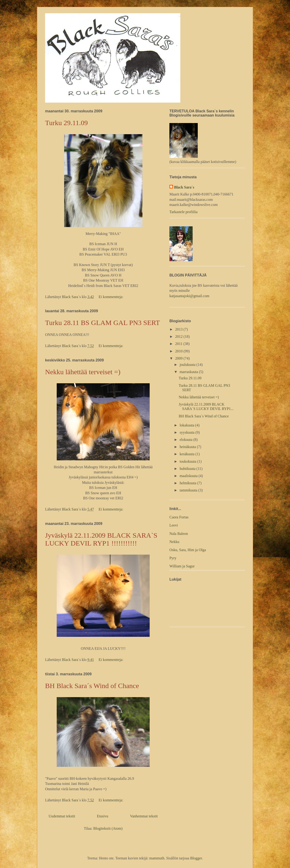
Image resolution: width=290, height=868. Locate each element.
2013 (179, 329)
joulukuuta (188, 365)
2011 (179, 344)
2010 (179, 351)
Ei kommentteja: (111, 297)
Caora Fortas (179, 517)
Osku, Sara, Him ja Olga (188, 550)
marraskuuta (189, 372)
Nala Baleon (179, 534)
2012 (179, 336)
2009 (179, 358)
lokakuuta (187, 425)
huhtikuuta (188, 469)
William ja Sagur (182, 566)
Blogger (196, 858)
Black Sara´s (184, 187)
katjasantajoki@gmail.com (189, 296)
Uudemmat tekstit (62, 816)
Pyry (173, 558)
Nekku (174, 542)
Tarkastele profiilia (183, 212)
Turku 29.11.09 (66, 123)
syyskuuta (188, 432)
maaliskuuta (189, 476)
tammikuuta (189, 490)
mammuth (157, 858)
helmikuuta (188, 483)
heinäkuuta (188, 447)
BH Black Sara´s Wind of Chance (92, 686)
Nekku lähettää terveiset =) (83, 372)
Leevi (174, 525)
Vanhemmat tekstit (144, 816)
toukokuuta (188, 461)
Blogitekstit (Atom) (108, 828)
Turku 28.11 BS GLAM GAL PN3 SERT (102, 323)
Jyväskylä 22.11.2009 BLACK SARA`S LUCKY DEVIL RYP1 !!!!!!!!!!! (101, 539)
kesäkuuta (188, 454)
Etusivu (103, 816)
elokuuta (186, 440)
